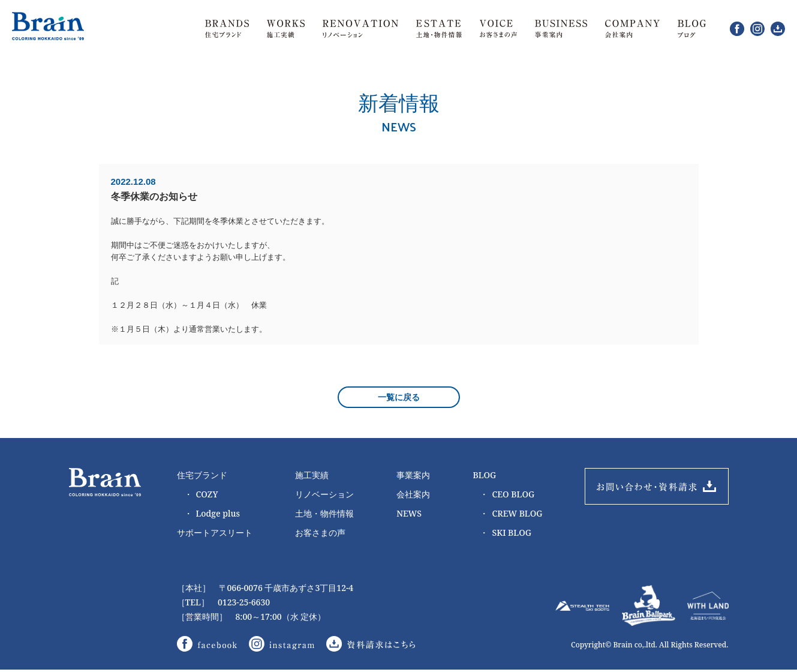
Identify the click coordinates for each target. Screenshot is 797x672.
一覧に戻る (399, 398)
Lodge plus (212, 515)
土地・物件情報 (324, 514)
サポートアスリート (215, 534)
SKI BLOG (505, 534)
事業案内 (413, 476)
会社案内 (413, 495)
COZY (201, 496)
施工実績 (312, 476)
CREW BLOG (511, 515)
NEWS (409, 514)
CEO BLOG (507, 496)
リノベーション (324, 495)
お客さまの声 (320, 534)
